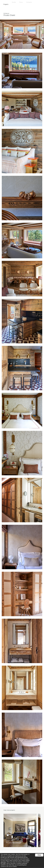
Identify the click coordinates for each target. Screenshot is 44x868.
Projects (6, 4)
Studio (14, 2)
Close (39, 855)
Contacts (29, 2)
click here (3, 862)
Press (21, 2)
